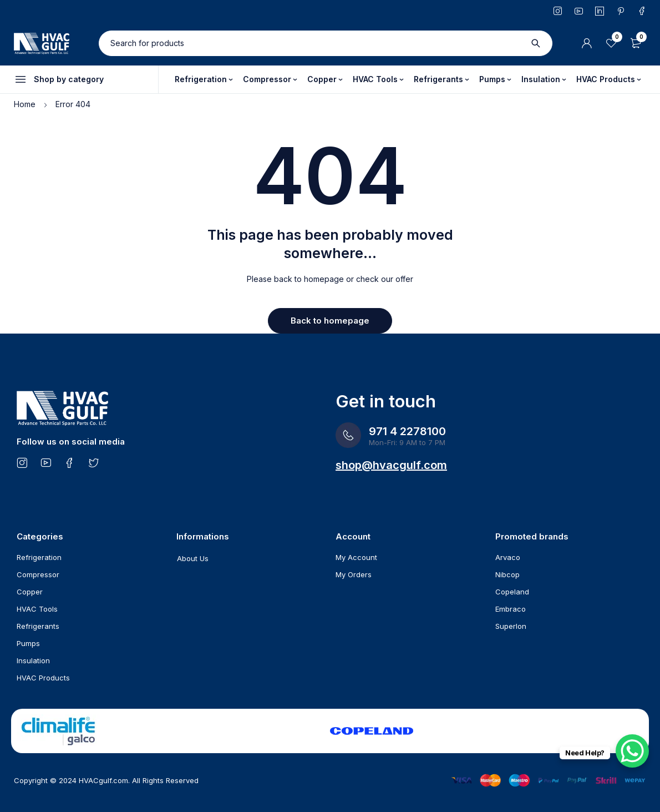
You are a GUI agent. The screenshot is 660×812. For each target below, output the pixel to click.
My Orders (354, 574)
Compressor (38, 574)
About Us (193, 558)
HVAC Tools (37, 609)
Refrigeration (39, 557)
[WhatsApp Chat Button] (632, 751)
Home (25, 104)
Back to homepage (330, 321)
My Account (356, 557)
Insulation (33, 660)
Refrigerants (38, 626)
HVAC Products (43, 678)
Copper (30, 592)
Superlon (511, 626)
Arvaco (508, 557)
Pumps (28, 643)
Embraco (511, 609)
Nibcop (507, 574)
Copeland (512, 592)
